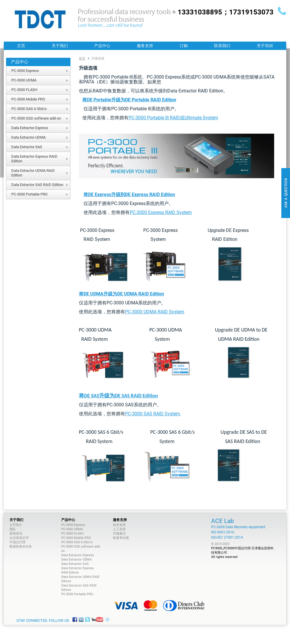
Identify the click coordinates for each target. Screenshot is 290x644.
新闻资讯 (16, 534)
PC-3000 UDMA (24, 80)
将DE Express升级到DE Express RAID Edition (129, 194)
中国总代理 (17, 542)
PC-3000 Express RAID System (161, 212)
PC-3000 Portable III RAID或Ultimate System (173, 118)
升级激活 (119, 534)
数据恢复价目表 (21, 547)
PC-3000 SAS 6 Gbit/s (29, 109)
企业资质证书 (19, 538)
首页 (82, 58)
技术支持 (119, 525)
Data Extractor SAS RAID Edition (37, 185)
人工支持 (119, 529)
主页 (21, 46)
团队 (13, 529)
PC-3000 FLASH (24, 90)
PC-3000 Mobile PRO (28, 99)
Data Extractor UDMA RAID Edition (33, 173)
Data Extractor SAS (27, 147)
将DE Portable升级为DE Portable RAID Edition (129, 100)
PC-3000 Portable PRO (29, 194)
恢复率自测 (121, 538)
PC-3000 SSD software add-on (36, 118)
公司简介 (16, 525)
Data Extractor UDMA (28, 137)
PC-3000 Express (25, 71)
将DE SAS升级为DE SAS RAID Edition (118, 396)
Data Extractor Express (30, 128)
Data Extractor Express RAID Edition (34, 159)
